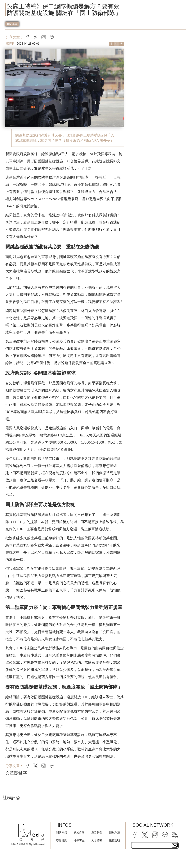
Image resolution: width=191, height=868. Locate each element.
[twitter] (145, 835)
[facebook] (135, 835)
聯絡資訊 (62, 840)
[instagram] (155, 835)
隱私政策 (115, 832)
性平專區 (79, 840)
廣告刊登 (97, 832)
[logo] (28, 832)
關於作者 (79, 832)
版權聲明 (115, 840)
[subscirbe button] (175, 845)
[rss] (175, 835)
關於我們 (62, 832)
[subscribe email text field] (155, 845)
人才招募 (97, 840)
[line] (165, 835)
